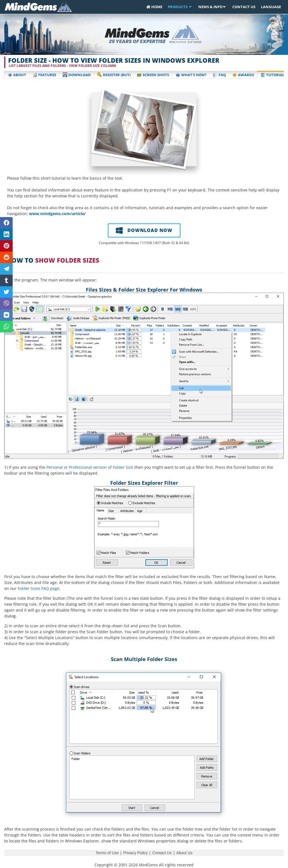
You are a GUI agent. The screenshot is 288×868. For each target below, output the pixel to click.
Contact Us (244, 7)
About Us (184, 853)
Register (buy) (114, 75)
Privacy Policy (135, 853)
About (17, 75)
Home (154, 7)
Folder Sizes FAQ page (39, 588)
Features (44, 75)
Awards (243, 75)
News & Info (210, 7)
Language (271, 7)
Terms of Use (107, 853)
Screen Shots (153, 75)
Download (77, 75)
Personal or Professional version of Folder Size (90, 467)
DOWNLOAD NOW (144, 230)
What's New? (191, 75)
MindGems (148, 865)
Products (178, 7)
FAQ (219, 75)
